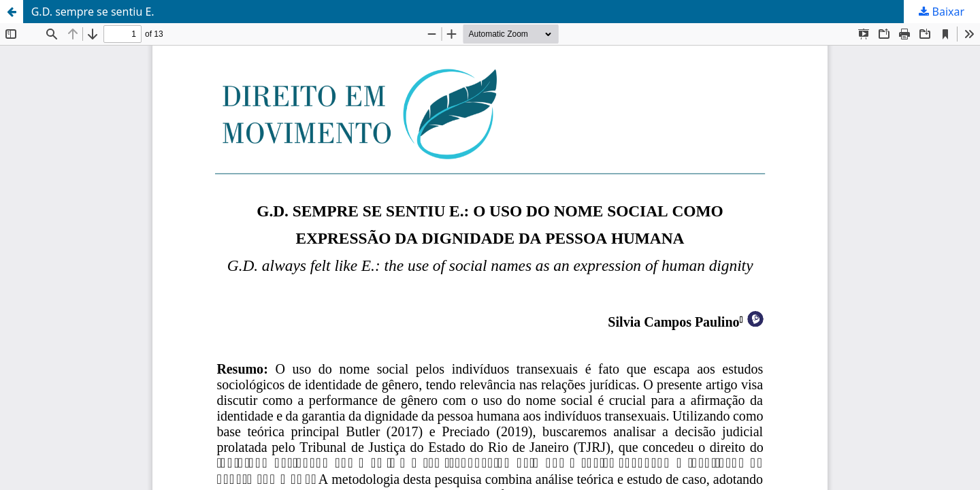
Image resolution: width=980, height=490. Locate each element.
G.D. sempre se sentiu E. (93, 12)
